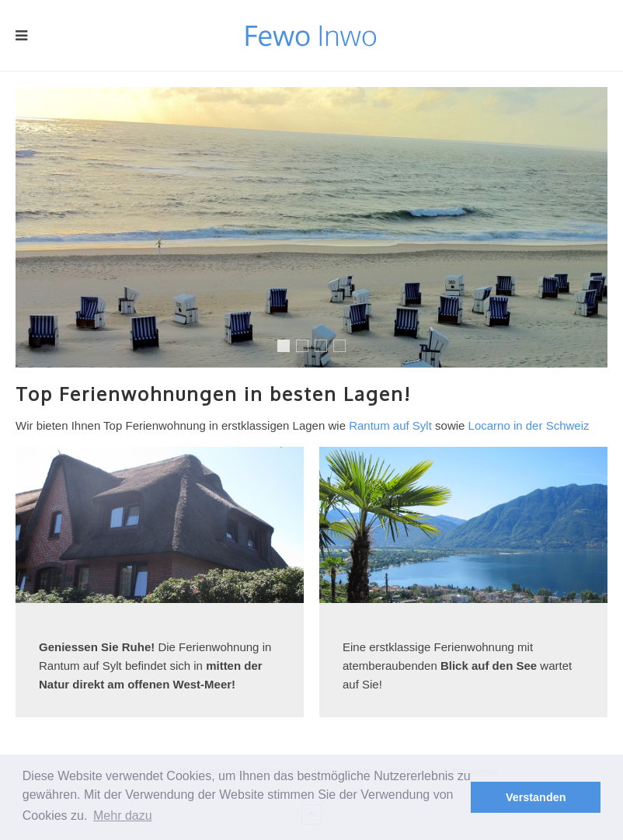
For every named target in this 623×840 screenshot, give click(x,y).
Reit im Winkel (308, 347)
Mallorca (345, 347)
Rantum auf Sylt (390, 425)
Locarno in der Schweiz (529, 425)
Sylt (287, 350)
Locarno (327, 347)
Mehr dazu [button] (123, 816)
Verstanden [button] (536, 797)
